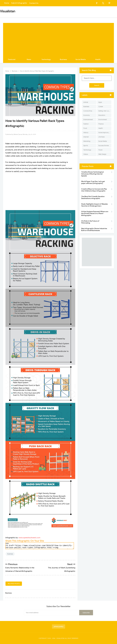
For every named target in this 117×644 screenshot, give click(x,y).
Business (63, 59)
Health (98, 59)
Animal (86, 102)
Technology (46, 59)
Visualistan (60, 638)
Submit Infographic (19, 3)
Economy (87, 115)
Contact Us (34, 3)
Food (85, 128)
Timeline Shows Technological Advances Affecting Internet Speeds (92, 174)
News (29, 59)
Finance (101, 124)
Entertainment (88, 120)
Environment (103, 120)
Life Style (101, 137)
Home (7, 3)
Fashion (86, 124)
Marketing (87, 141)
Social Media (81, 59)
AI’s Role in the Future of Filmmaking (90, 222)
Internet (86, 137)
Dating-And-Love (104, 111)
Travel (100, 150)
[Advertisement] (58, 39)
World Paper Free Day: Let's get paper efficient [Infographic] (93, 182)
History (86, 133)
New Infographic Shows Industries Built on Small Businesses (94, 229)
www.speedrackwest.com (29, 538)
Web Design (102, 154)
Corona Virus (88, 111)
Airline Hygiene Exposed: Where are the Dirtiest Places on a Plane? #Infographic (95, 213)
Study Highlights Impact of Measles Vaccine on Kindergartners (94, 205)
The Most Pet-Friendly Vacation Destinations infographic (93, 197)
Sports (86, 146)
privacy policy (59, 627)
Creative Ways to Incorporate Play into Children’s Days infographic (94, 190)
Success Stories (104, 146)
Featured (12, 59)
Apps (100, 102)
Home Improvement (105, 133)
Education (102, 115)
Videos (86, 154)
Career (101, 107)
